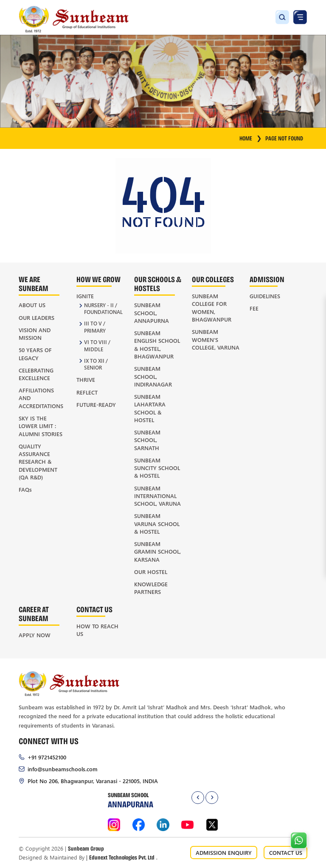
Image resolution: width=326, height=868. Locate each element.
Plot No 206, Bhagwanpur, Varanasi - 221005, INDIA (93, 781)
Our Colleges (213, 279)
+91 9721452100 (47, 757)
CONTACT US (286, 853)
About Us (32, 305)
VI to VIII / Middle (97, 346)
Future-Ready (96, 405)
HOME (251, 138)
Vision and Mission (35, 334)
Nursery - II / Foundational (103, 309)
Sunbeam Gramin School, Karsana (157, 552)
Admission (267, 279)
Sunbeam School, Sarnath (147, 440)
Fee (254, 308)
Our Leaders (37, 318)
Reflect (87, 392)
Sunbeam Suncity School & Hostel (157, 468)
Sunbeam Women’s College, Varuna (216, 339)
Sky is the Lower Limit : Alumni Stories (41, 426)
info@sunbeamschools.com (63, 769)
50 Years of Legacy (35, 354)
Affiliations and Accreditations (41, 398)
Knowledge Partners (151, 588)
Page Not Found (284, 138)
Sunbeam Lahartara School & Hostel (150, 408)
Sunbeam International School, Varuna (157, 496)
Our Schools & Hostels (158, 283)
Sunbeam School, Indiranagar (153, 376)
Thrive (86, 379)
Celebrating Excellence (36, 374)
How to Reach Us (97, 630)
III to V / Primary (95, 327)
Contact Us (94, 609)
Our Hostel (151, 572)
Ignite (85, 296)
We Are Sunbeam (34, 283)
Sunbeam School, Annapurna (152, 313)
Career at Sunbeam (34, 613)
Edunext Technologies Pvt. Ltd (122, 857)
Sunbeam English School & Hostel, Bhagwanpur (157, 344)
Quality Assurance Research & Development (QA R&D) (38, 462)
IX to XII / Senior (96, 364)
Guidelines (265, 296)
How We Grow (98, 279)
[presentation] (198, 798)
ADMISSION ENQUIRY (224, 853)
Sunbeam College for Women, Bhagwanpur (212, 308)
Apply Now (35, 635)
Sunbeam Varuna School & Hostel (157, 524)
